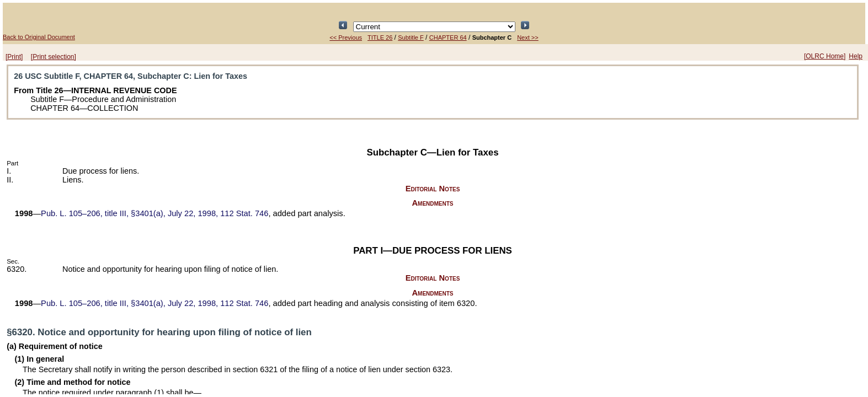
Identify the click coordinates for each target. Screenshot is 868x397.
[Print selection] (54, 57)
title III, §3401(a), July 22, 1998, (155, 213)
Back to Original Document (39, 37)
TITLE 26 (380, 37)
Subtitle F (411, 37)
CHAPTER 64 (448, 37)
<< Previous (346, 37)
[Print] (14, 57)
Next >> (528, 37)
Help (856, 56)
